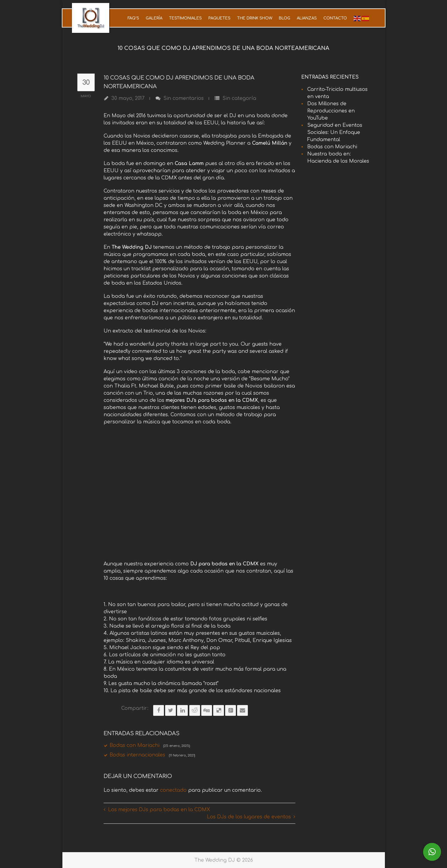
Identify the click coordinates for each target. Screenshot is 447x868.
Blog (285, 18)
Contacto (335, 18)
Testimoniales (185, 18)
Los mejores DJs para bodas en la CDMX (159, 809)
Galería (154, 18)
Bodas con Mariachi (150, 745)
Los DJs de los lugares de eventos (249, 817)
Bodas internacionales (152, 755)
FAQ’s (133, 18)
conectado (173, 790)
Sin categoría (239, 98)
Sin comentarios (183, 98)
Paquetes (219, 18)
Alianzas (307, 18)
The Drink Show (255, 18)
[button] (432, 852)
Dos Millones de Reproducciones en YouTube (331, 111)
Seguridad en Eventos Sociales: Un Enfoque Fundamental (335, 132)
